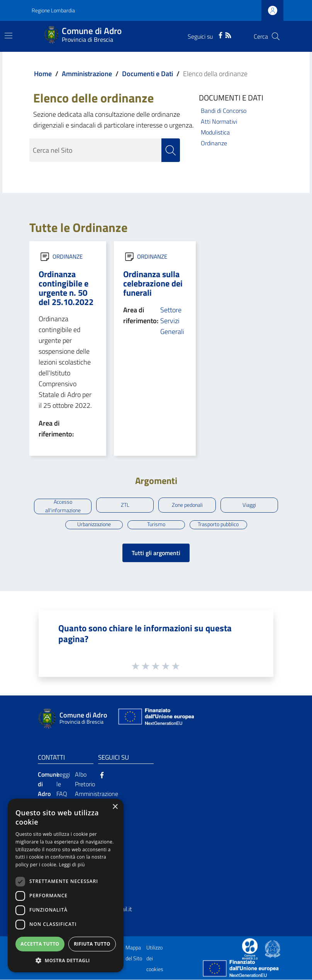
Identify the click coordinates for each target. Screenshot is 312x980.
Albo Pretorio (85, 780)
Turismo (156, 525)
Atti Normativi (219, 121)
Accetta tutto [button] (40, 944)
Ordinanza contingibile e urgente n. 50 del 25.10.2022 (66, 288)
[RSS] (228, 34)
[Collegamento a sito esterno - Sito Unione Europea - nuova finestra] (155, 718)
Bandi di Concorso (224, 111)
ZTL (125, 505)
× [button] (115, 807)
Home (43, 74)
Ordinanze (214, 143)
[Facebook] (220, 34)
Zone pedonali (187, 505)
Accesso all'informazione (63, 507)
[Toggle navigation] (8, 36)
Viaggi (249, 505)
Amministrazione (87, 74)
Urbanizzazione (94, 525)
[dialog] (66, 885)
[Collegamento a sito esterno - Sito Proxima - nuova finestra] (250, 949)
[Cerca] (276, 36)
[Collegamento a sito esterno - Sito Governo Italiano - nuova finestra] (273, 949)
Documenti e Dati (148, 74)
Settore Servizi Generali (172, 321)
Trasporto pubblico (218, 525)
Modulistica (215, 132)
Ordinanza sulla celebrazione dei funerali (153, 283)
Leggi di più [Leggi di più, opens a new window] (72, 865)
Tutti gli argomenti (156, 553)
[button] (66, 960)
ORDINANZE (68, 257)
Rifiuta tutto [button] (92, 944)
